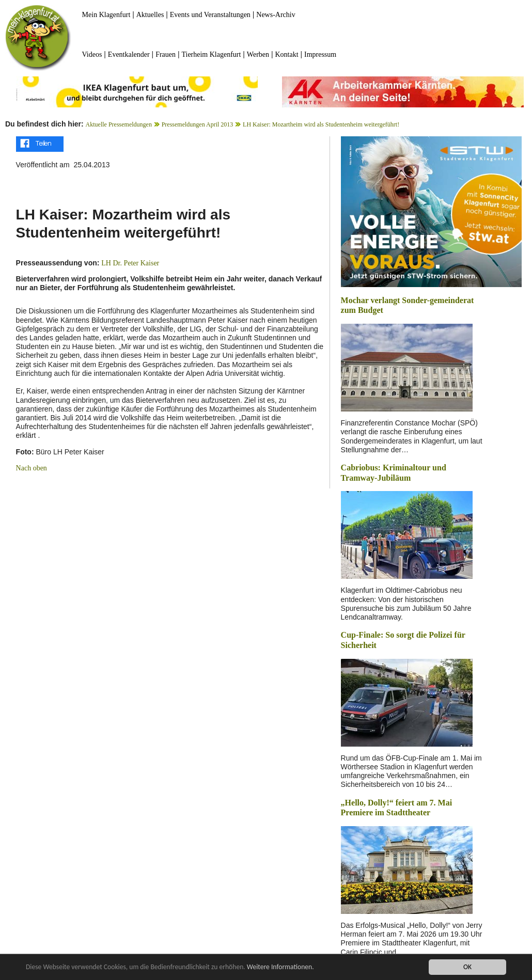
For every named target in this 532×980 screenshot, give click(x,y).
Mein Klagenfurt (106, 15)
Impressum (320, 54)
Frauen (166, 54)
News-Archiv (276, 15)
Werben (258, 54)
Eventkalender (129, 54)
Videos (92, 54)
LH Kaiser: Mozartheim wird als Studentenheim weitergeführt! (321, 124)
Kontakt (286, 54)
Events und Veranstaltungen (210, 15)
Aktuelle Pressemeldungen (119, 124)
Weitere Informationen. (280, 967)
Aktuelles (150, 15)
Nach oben (32, 468)
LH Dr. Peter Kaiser (130, 263)
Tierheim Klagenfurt (211, 54)
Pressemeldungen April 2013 (198, 124)
